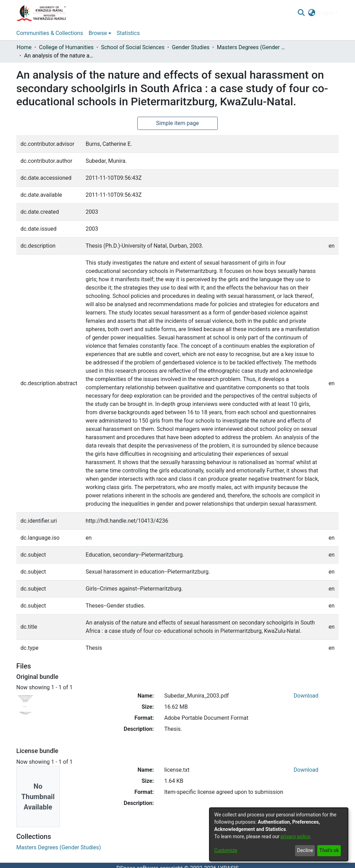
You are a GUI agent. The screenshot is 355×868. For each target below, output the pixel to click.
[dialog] (279, 834)
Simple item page (177, 123)
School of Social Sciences (133, 47)
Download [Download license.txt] (306, 770)
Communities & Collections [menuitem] (50, 33)
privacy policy (295, 836)
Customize (226, 850)
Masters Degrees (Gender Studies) (252, 47)
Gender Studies (191, 47)
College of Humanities (66, 47)
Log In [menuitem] (326, 13)
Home (24, 47)
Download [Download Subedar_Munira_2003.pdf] (306, 696)
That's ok (329, 850)
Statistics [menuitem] (128, 33)
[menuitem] (312, 13)
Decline (305, 850)
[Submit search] (301, 13)
